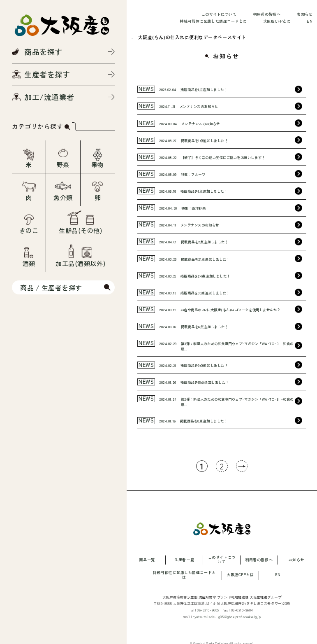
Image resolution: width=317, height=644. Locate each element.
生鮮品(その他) (80, 230)
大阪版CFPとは (277, 21)
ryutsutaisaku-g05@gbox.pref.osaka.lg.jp (227, 616)
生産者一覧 (184, 560)
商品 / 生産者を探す (51, 287)
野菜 (63, 164)
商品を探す (43, 51)
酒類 (29, 263)
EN (310, 21)
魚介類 (63, 197)
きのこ (29, 230)
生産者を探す (47, 74)
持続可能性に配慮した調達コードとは (213, 21)
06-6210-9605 (208, 610)
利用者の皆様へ (267, 14)
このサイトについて (219, 14)
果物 (98, 164)
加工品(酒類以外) (80, 263)
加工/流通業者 (49, 97)
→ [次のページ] (242, 466)
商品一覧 (147, 560)
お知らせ (305, 14)
